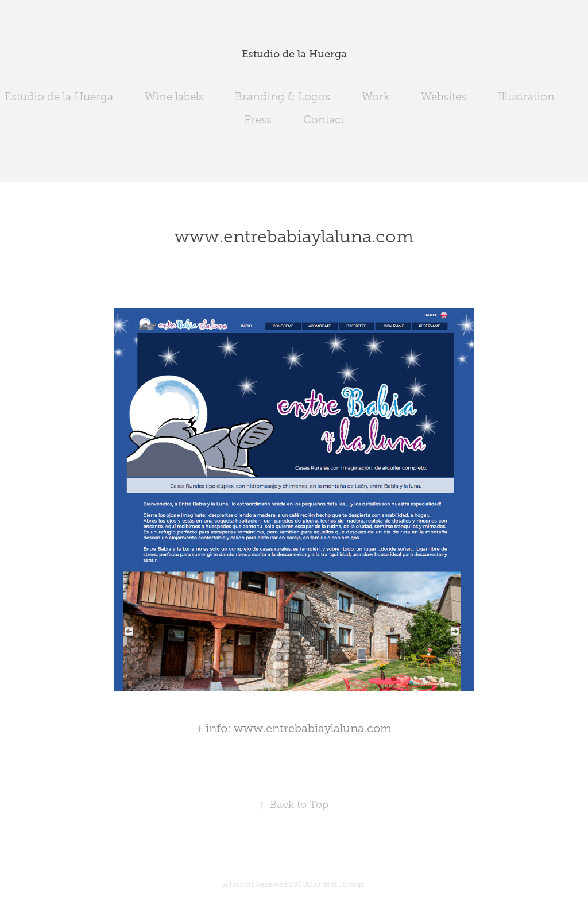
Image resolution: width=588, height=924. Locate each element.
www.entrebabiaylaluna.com (313, 728)
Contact (324, 120)
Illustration (526, 97)
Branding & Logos (283, 97)
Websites (444, 97)
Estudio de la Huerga (294, 54)
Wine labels (174, 97)
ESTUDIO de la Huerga (327, 884)
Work (376, 97)
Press (258, 120)
